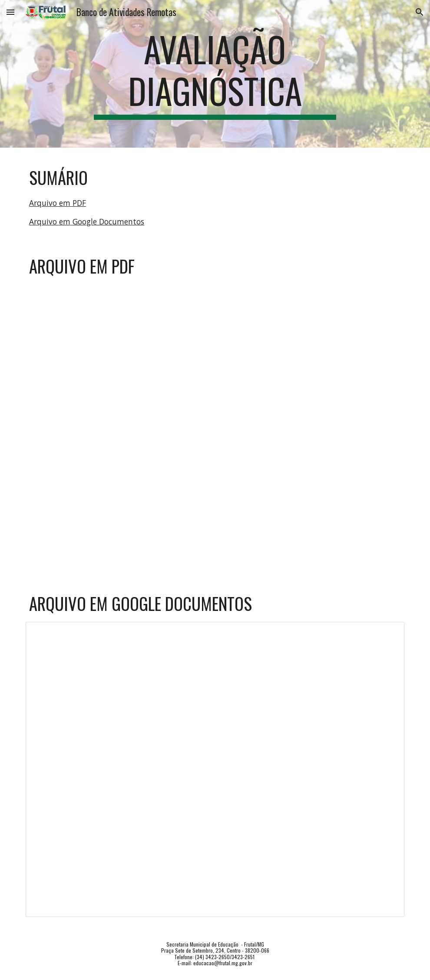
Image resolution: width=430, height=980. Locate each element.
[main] (215, 74)
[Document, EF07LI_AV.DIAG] (215, 769)
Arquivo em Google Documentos (87, 221)
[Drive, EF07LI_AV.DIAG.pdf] (215, 425)
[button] (10, 12)
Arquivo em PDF (58, 203)
